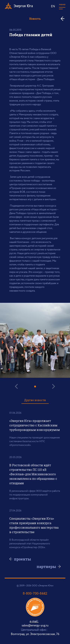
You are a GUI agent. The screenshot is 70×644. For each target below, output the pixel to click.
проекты (22, 559)
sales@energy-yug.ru (35, 626)
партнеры (46, 566)
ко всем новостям (64, 19)
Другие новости (35, 400)
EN (53, 6)
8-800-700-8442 (35, 593)
